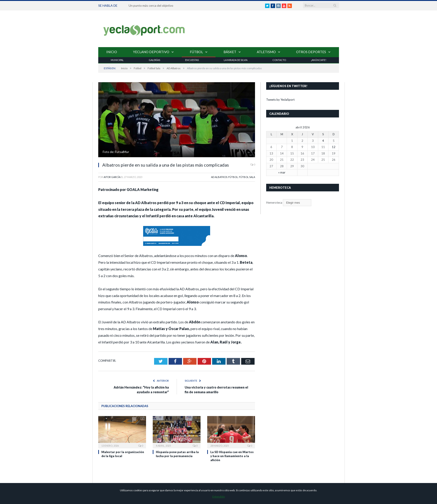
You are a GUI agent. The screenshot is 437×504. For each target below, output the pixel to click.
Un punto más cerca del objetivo (151, 5)
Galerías (154, 60)
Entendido (219, 497)
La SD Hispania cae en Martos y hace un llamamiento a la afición (232, 456)
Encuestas (192, 60)
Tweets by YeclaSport (280, 100)
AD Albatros (219, 177)
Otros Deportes (311, 52)
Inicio (112, 52)
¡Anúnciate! (319, 60)
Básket (230, 52)
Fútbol (196, 52)
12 (334, 147)
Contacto (279, 60)
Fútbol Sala (247, 177)
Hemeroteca (274, 203)
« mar (282, 172)
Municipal (117, 60)
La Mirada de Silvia (236, 60)
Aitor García (112, 177)
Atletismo (266, 52)
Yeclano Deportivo (151, 52)
